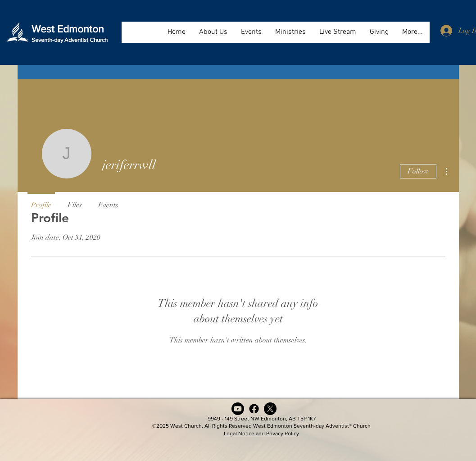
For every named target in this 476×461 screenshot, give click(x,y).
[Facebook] (254, 409)
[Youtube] (238, 409)
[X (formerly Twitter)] (270, 409)
